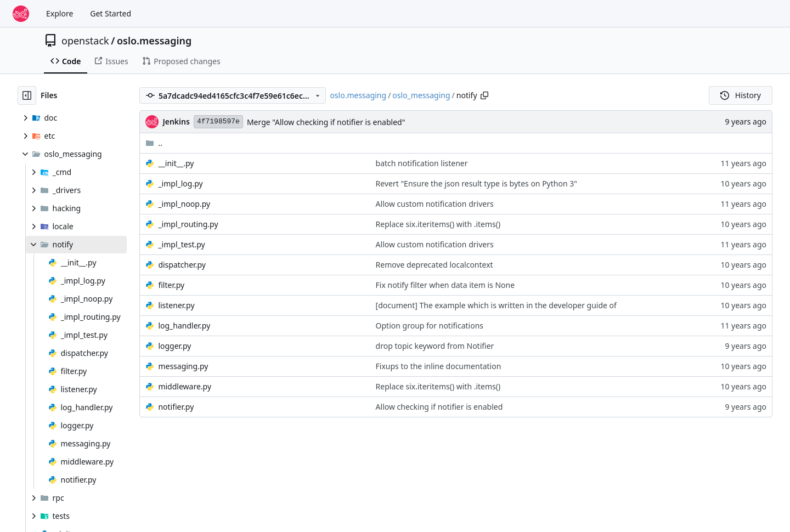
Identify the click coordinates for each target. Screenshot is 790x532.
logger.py (174, 346)
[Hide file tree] (27, 95)
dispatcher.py (182, 265)
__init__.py (176, 163)
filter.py (171, 285)
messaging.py (183, 366)
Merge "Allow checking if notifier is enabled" (326, 122)
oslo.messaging (154, 41)
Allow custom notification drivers (435, 204)
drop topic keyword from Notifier (435, 346)
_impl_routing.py (188, 224)
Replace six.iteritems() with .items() (438, 224)
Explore (60, 13)
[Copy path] (484, 95)
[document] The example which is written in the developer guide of (496, 305)
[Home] (21, 14)
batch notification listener (422, 163)
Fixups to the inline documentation (439, 366)
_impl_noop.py (184, 204)
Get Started (111, 13)
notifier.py (176, 407)
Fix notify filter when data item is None (445, 285)
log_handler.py (184, 326)
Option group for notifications (430, 326)
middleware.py (185, 386)
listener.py (176, 305)
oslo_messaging (421, 95)
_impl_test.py (181, 244)
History (741, 95)
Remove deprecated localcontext (435, 265)
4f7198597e (218, 121)
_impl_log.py (180, 183)
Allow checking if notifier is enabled (439, 407)
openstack (85, 41)
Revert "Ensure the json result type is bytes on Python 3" (476, 183)
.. (154, 143)
